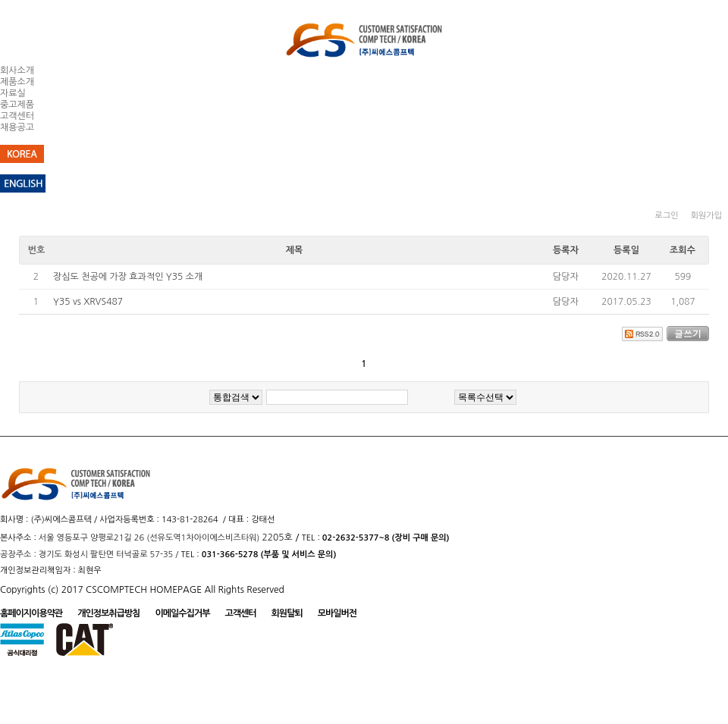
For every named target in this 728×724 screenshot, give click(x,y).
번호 (37, 250)
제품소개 (17, 82)
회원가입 (706, 216)
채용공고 (17, 127)
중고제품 (17, 105)
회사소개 (17, 71)
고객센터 (17, 116)
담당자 (566, 277)
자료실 (13, 93)
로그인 (667, 216)
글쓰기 (688, 333)
